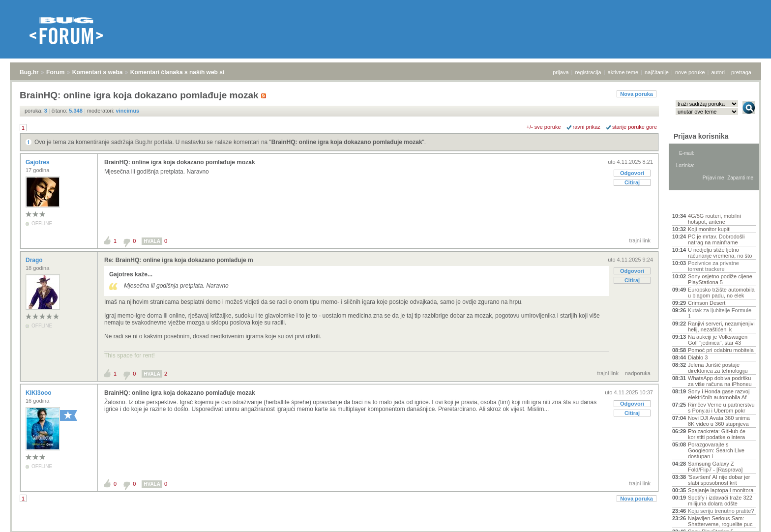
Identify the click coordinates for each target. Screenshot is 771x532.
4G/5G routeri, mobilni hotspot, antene (714, 219)
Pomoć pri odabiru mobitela (721, 350)
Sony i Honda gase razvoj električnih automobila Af (719, 394)
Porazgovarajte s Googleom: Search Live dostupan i (716, 450)
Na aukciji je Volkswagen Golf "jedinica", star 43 (718, 340)
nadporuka (638, 373)
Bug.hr (29, 72)
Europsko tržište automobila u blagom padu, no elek (721, 293)
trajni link (640, 240)
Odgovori (632, 173)
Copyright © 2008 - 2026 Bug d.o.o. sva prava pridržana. (385, 529)
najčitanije (657, 72)
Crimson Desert (707, 303)
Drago (35, 260)
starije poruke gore (635, 127)
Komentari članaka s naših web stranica (186, 72)
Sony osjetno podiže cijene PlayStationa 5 (720, 279)
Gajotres (38, 162)
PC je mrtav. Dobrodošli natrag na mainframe (716, 239)
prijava (561, 72)
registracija (588, 72)
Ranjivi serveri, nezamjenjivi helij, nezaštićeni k (721, 326)
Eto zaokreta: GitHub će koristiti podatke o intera (717, 434)
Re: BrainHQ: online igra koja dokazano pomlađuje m (179, 260)
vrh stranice (744, 518)
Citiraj (632, 182)
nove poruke (690, 72)
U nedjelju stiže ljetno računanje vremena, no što (720, 253)
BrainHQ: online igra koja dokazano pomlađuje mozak (347, 142)
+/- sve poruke (544, 127)
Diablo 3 (698, 357)
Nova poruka (637, 94)
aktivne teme (623, 72)
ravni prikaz (587, 127)
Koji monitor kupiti (709, 229)
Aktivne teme (695, 203)
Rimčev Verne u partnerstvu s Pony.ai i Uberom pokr (721, 408)
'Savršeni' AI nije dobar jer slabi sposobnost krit (719, 480)
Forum (55, 72)
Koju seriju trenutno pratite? (721, 511)
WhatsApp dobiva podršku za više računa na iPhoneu (720, 381)
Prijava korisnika (701, 136)
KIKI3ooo (39, 393)
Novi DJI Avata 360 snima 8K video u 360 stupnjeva (719, 421)
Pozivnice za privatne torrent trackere (713, 266)
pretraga (741, 72)
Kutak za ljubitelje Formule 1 (720, 313)
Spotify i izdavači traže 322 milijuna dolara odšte (720, 501)
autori (718, 72)
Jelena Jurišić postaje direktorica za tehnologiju (718, 368)
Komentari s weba (98, 72)
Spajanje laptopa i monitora (721, 490)
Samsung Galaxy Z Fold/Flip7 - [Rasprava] (715, 467)
